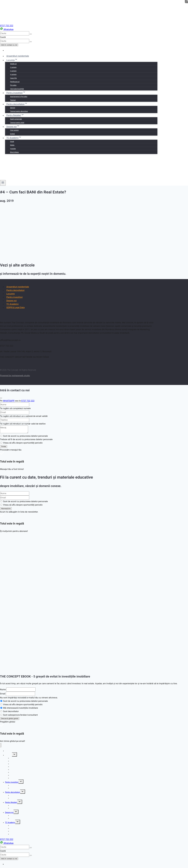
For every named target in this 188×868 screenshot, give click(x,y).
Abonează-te (6, 509)
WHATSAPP (9, 401)
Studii (12, 142)
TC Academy (12, 304)
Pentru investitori (14, 297)
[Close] (1, 398)
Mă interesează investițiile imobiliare (21, 708)
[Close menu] (1, 745)
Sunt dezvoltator (11, 711)
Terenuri (13, 100)
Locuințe (10, 294)
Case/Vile (13, 78)
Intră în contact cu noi (9, 45)
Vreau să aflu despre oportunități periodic (23, 704)
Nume (3, 689)
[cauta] (15, 33)
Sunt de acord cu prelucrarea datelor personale (25, 701)
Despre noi (11, 301)
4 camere (13, 74)
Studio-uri (13, 64)
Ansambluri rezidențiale (18, 56)
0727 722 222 (7, 26)
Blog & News (14, 152)
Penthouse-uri (15, 82)
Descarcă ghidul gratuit (10, 718)
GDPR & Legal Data (15, 307)
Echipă (12, 134)
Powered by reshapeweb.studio (15, 376)
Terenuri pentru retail (17, 123)
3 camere (13, 71)
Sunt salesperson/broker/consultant (20, 715)
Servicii (13, 108)
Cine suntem (14, 130)
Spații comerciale (16, 119)
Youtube (13, 149)
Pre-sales (13, 85)
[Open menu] (3, 183)
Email (3, 694)
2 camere (13, 67)
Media (12, 145)
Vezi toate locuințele (17, 89)
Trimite (4, 447)
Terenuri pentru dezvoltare (19, 111)
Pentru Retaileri (11, 802)
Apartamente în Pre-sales (19, 97)
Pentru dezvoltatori (15, 290)
